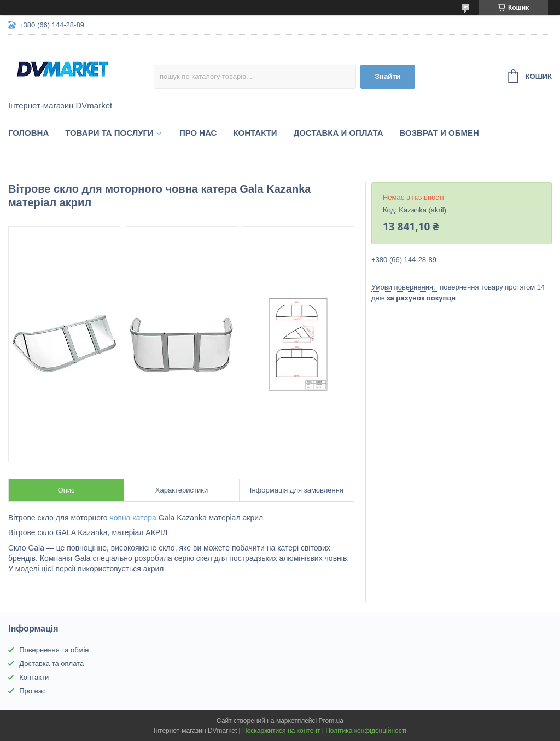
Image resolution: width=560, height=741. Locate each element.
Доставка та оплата (51, 664)
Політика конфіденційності (366, 731)
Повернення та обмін (54, 650)
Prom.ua (331, 721)
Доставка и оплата (339, 133)
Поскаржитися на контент (281, 731)
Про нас (198, 133)
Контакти (255, 133)
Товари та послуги (109, 133)
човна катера (133, 518)
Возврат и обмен (439, 133)
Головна (28, 133)
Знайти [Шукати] (388, 76)
